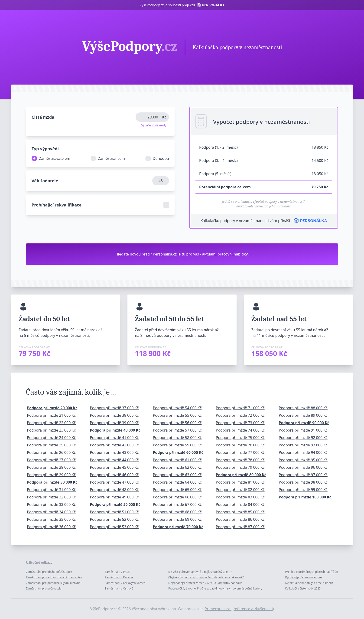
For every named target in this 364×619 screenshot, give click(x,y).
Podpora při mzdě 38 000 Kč (114, 415)
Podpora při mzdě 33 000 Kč (51, 504)
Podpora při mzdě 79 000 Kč (240, 467)
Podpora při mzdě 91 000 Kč (303, 430)
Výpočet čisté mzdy (154, 125)
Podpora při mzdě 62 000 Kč (177, 467)
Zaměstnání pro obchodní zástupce (49, 572)
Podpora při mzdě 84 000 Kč (240, 504)
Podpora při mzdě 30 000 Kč (52, 482)
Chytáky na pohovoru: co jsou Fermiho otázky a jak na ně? (206, 577)
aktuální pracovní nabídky (225, 254)
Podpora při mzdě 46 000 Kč (114, 475)
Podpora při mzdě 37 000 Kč (114, 408)
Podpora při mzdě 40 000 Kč (115, 430)
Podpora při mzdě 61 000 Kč (177, 460)
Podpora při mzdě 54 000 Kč (177, 408)
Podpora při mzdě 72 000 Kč (240, 415)
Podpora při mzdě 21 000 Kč (51, 415)
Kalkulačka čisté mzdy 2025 (303, 588)
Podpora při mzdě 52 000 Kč (114, 519)
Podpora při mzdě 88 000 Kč (303, 408)
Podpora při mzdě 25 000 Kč (51, 445)
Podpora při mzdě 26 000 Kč (51, 452)
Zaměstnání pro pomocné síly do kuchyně (53, 583)
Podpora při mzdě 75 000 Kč (240, 438)
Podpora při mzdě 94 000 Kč (303, 452)
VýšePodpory (130, 47)
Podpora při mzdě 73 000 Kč (240, 423)
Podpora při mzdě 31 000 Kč (51, 490)
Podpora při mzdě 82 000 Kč (240, 490)
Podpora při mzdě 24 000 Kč (51, 438)
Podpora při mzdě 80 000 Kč (241, 475)
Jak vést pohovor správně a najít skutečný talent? (200, 572)
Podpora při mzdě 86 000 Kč (240, 519)
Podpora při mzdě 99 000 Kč (303, 490)
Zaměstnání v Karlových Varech (125, 583)
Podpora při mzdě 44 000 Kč (114, 460)
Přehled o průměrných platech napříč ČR (312, 572)
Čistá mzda (43, 117)
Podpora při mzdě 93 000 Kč (303, 445)
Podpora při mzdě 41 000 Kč (114, 438)
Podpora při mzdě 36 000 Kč (51, 527)
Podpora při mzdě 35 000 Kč (51, 519)
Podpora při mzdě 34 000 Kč (51, 512)
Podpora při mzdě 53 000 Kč (114, 527)
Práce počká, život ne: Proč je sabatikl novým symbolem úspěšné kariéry (215, 588)
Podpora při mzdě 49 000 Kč (114, 497)
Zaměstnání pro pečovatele (44, 588)
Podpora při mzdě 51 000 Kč (114, 512)
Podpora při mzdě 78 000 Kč (240, 460)
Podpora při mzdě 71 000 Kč (240, 408)
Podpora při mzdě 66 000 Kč (177, 497)
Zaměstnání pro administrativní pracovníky (54, 577)
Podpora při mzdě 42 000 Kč (114, 445)
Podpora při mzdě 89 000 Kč (303, 415)
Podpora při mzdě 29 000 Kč (51, 475)
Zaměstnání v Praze (117, 572)
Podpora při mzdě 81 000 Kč (240, 482)
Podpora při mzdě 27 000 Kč (51, 460)
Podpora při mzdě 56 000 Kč (177, 423)
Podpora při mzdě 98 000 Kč (303, 482)
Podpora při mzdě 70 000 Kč (178, 527)
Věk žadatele (45, 181)
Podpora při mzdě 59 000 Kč (177, 445)
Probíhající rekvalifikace (57, 205)
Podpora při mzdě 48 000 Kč (114, 490)
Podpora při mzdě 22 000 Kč (51, 423)
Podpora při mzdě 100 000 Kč (305, 497)
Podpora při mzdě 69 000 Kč (177, 519)
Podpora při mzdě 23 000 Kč (51, 430)
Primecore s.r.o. (218, 609)
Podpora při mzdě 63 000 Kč (177, 475)
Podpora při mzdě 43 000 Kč (114, 452)
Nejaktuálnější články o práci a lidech (309, 583)
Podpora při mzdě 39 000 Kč (114, 423)
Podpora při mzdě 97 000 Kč (303, 475)
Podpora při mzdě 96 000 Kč (303, 467)
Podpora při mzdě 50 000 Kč (115, 504)
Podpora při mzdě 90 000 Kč (304, 423)
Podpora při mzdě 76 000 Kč (240, 445)
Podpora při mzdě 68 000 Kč (177, 512)
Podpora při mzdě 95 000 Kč (303, 460)
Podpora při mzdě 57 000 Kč (177, 430)
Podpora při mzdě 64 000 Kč (177, 482)
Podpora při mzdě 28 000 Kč (51, 467)
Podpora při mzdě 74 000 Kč (240, 430)
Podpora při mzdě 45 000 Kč (114, 467)
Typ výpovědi (45, 149)
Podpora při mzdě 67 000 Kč (177, 504)
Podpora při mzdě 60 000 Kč (178, 452)
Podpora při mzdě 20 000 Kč (52, 408)
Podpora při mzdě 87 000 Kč (240, 527)
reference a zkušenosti (253, 609)
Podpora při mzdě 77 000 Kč (240, 452)
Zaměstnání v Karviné (119, 577)
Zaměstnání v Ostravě (119, 588)
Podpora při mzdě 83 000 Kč (240, 497)
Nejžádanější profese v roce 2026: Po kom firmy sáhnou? (205, 583)
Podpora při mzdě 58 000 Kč (177, 438)
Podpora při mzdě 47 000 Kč (114, 482)
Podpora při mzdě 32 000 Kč (51, 497)
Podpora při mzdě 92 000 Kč (303, 438)
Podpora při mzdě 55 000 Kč (177, 415)
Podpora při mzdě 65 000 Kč (177, 490)
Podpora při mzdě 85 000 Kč (240, 512)
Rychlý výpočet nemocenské (303, 577)
